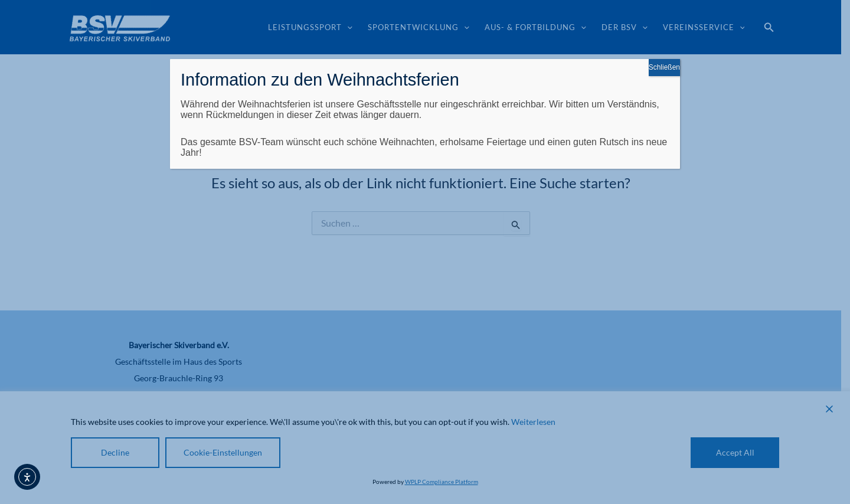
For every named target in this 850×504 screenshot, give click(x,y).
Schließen (664, 67)
